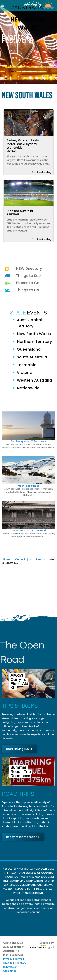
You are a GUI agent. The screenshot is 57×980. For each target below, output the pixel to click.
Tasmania (27, 365)
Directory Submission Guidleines (15, 967)
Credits (8, 963)
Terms (19, 959)
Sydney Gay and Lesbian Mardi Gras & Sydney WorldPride (25, 144)
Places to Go (28, 283)
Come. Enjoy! (23, 559)
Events (40, 559)
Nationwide (28, 388)
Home (7, 559)
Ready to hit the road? (23, 837)
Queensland (29, 349)
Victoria (25, 372)
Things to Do (28, 290)
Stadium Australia (20, 211)
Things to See (28, 276)
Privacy (8, 959)
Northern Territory (34, 341)
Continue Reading (42, 172)
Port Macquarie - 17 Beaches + (29, 441)
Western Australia (34, 380)
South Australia (32, 357)
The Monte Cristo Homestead (28, 530)
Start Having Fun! (19, 749)
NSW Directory (29, 268)
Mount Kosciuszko (29, 486)
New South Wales (34, 334)
